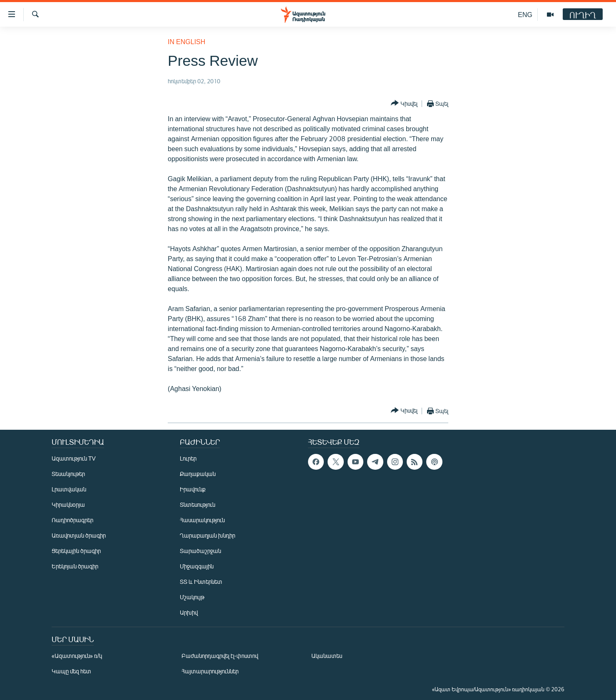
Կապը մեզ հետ (71, 671)
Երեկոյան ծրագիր (75, 566)
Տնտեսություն (197, 504)
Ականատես (327, 656)
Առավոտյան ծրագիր (79, 535)
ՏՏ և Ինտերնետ (201, 582)
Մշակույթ (192, 597)
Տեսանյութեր (68, 474)
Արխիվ (189, 612)
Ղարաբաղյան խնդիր (207, 535)
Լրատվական (69, 489)
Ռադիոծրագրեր (72, 520)
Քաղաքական (198, 474)
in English (186, 41)
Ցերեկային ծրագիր (76, 551)
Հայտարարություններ (210, 671)
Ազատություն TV (74, 458)
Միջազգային (197, 566)
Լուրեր (188, 458)
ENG (525, 14)
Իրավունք (193, 489)
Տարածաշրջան (200, 551)
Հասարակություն (202, 520)
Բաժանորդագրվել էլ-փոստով (220, 656)
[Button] (404, 103)
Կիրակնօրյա (68, 504)
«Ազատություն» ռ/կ (77, 656)
